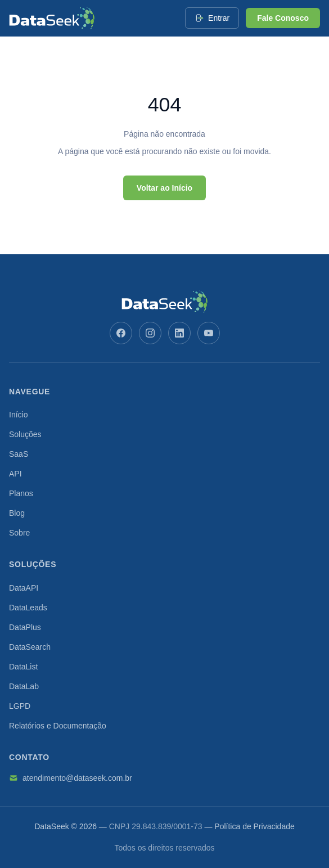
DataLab (24, 686)
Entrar (212, 18)
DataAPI (24, 588)
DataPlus (25, 627)
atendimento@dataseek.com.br (71, 778)
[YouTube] (209, 333)
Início (18, 415)
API (15, 474)
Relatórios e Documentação (58, 726)
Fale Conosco (283, 18)
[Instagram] (150, 333)
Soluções (25, 434)
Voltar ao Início (164, 188)
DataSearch (30, 647)
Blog (17, 513)
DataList (23, 667)
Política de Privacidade (254, 826)
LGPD (20, 706)
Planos (21, 493)
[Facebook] (121, 333)
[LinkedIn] (179, 333)
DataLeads (28, 608)
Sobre (19, 533)
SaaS (19, 454)
